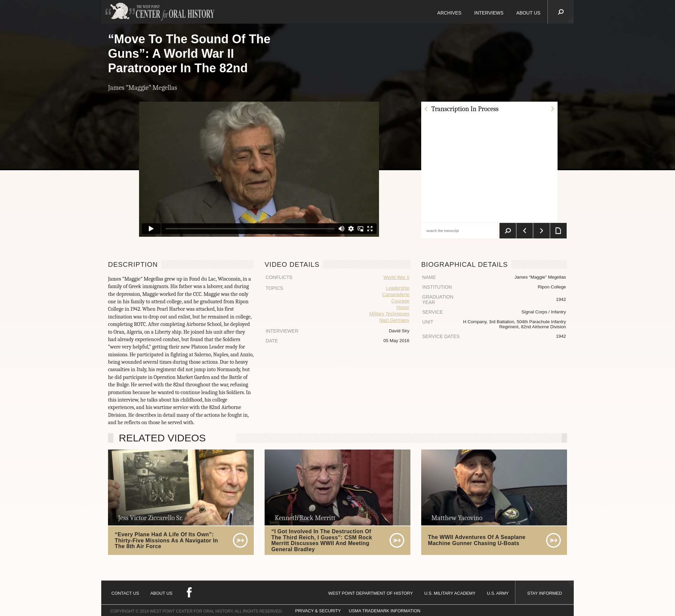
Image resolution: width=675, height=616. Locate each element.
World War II (396, 277)
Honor (403, 307)
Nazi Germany (394, 320)
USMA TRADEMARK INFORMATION (384, 611)
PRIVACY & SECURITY (318, 611)
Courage (400, 301)
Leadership (398, 288)
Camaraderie (396, 294)
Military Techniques (389, 314)
